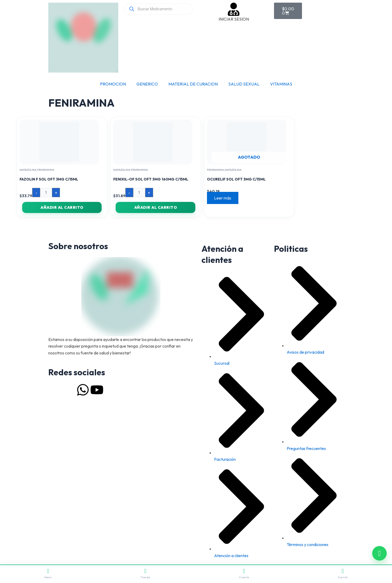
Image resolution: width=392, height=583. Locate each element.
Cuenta (244, 574)
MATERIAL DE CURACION (193, 84)
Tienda (145, 574)
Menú (48, 574)
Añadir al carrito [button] (62, 207)
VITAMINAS (281, 84)
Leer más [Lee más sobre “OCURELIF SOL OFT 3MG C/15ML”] (223, 198)
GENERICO (147, 84)
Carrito (343, 574)
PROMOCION (113, 84)
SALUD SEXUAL (244, 84)
